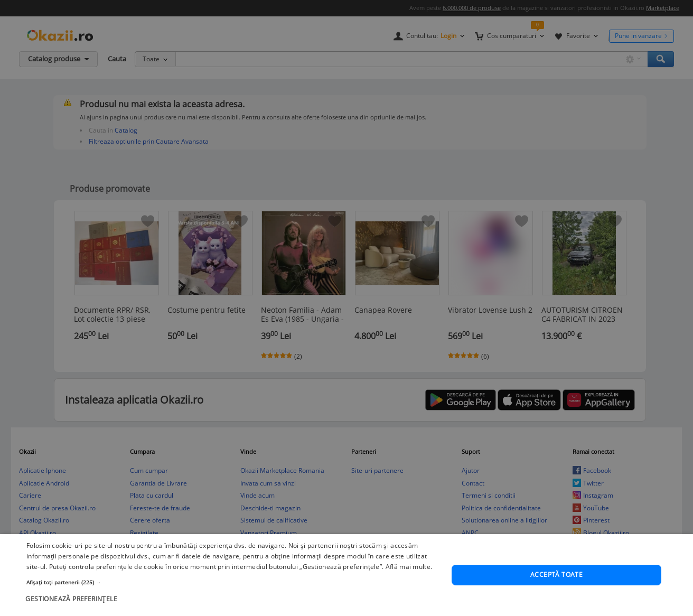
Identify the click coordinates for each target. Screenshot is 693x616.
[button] (233, 591)
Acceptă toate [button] (556, 584)
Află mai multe (408, 576)
